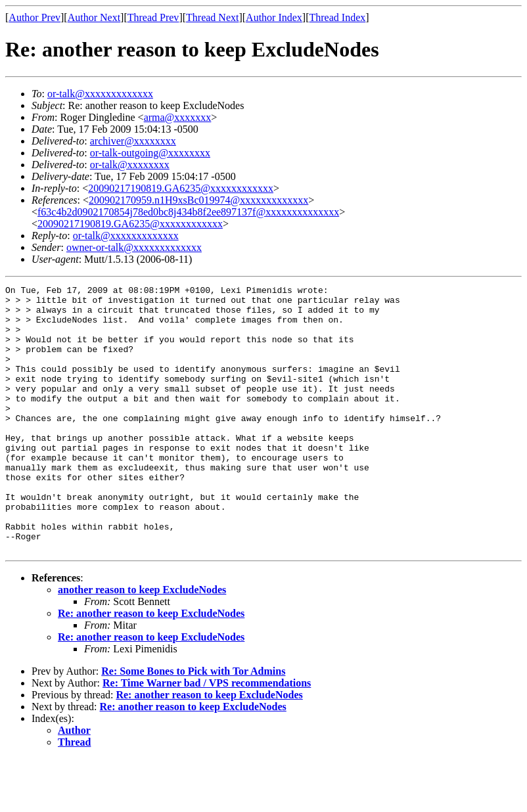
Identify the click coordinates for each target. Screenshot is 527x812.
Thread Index (338, 17)
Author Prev (34, 17)
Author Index (274, 17)
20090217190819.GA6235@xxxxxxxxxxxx (181, 188)
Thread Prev (153, 17)
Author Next (94, 17)
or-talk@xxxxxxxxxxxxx (100, 94)
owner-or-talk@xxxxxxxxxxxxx (134, 247)
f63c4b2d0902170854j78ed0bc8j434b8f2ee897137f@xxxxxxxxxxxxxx (188, 212)
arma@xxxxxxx (178, 117)
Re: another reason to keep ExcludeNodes (151, 666)
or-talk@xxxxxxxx (130, 165)
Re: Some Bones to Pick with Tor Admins (193, 724)
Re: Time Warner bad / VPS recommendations (207, 736)
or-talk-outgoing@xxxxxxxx (150, 153)
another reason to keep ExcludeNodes (142, 643)
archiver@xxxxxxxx (133, 141)
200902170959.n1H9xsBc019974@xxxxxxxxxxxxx (198, 200)
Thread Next (212, 17)
